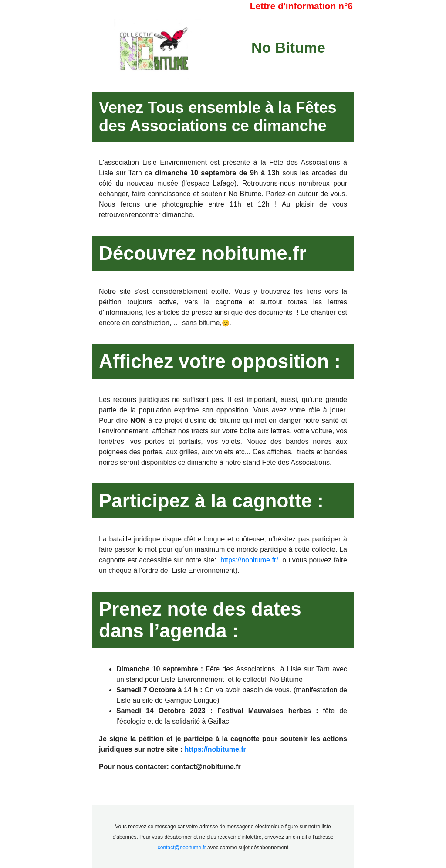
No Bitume (288, 48)
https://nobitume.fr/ (249, 560)
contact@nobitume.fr (182, 848)
